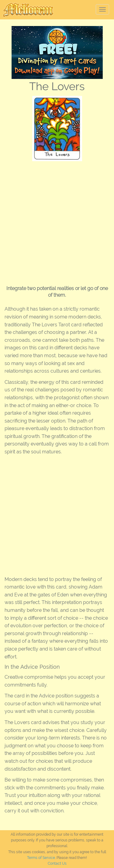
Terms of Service (41, 858)
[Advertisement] (57, 221)
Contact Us (57, 863)
